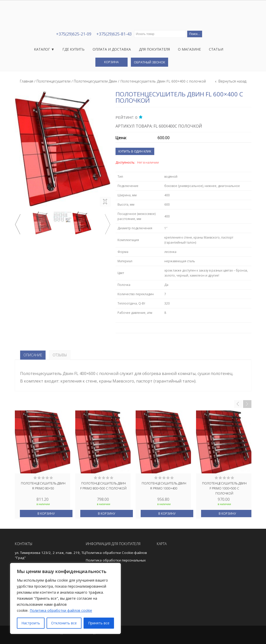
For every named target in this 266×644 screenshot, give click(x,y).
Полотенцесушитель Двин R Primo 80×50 (43, 486)
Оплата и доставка (112, 49)
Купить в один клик (135, 151)
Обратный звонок (149, 62)
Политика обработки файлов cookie (61, 610)
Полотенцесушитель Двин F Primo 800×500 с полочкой (103, 486)
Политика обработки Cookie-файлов (116, 553)
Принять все (99, 623)
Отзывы (60, 355)
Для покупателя (154, 49)
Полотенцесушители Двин (95, 81)
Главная (27, 81)
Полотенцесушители (53, 81)
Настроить (31, 623)
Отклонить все (64, 623)
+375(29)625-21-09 (74, 34)
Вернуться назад (232, 81)
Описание (33, 355)
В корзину (46, 514)
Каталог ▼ (44, 49)
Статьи (216, 49)
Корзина (111, 62)
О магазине (189, 49)
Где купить (73, 49)
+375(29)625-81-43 (114, 34)
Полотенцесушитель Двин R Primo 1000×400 (164, 486)
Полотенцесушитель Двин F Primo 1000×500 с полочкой (224, 488)
